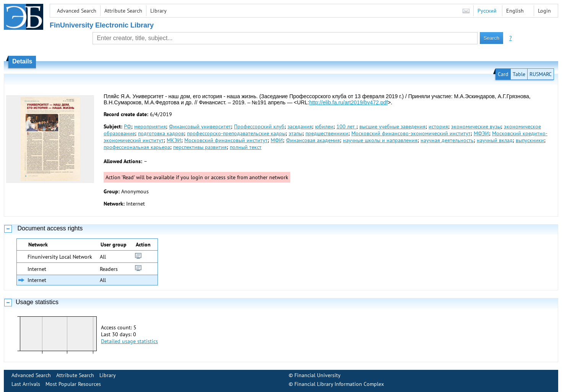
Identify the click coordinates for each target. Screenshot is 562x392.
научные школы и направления (380, 140)
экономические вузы (476, 126)
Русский (487, 11)
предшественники (327, 133)
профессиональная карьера (137, 147)
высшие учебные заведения (392, 126)
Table (519, 74)
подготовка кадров (161, 133)
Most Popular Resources (73, 384)
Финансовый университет (200, 126)
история (438, 126)
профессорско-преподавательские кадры (236, 133)
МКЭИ (174, 140)
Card (503, 74)
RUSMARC (541, 74)
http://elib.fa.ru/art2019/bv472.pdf (348, 102)
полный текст (246, 147)
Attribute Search (123, 11)
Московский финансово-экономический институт (411, 133)
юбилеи (324, 126)
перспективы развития (200, 147)
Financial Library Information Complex (339, 384)
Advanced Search (77, 11)
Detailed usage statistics (129, 341)
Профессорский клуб (259, 126)
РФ (128, 126)
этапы (296, 133)
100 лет (346, 126)
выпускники (530, 140)
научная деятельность (447, 140)
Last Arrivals (26, 384)
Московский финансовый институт (226, 140)
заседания (300, 126)
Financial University (318, 375)
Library (158, 11)
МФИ (277, 140)
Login (544, 11)
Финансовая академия (313, 140)
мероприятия (150, 126)
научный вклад (495, 140)
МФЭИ (481, 133)
